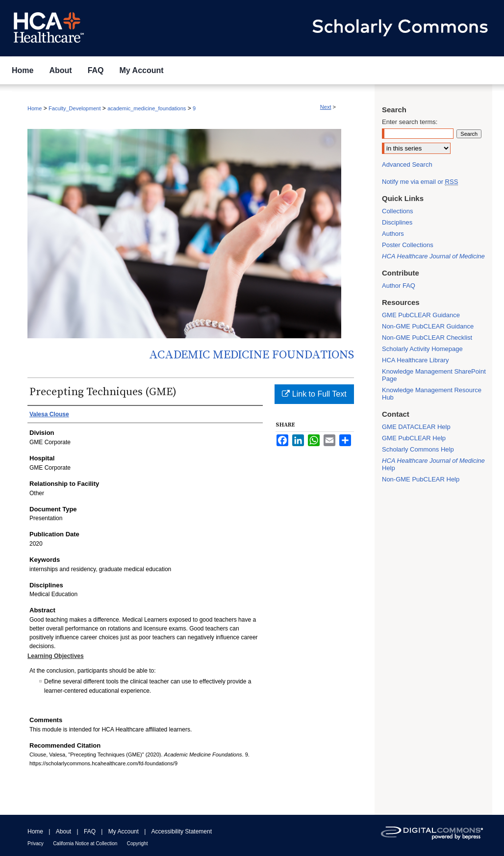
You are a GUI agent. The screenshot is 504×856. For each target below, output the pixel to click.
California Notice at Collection (85, 843)
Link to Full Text (314, 394)
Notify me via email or (420, 182)
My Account (124, 831)
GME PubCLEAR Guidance (421, 315)
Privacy (36, 843)
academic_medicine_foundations (147, 108)
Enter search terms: (410, 122)
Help (433, 464)
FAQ (90, 831)
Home (35, 108)
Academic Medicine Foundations (252, 355)
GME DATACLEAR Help (416, 427)
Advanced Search (407, 164)
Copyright (138, 843)
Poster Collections (408, 245)
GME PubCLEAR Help (414, 438)
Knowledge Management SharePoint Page (434, 375)
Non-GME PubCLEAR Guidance (428, 326)
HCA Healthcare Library (416, 360)
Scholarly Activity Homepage (422, 349)
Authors (393, 234)
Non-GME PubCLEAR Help (421, 479)
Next (326, 107)
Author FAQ (399, 286)
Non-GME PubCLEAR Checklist (427, 338)
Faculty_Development (75, 108)
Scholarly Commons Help (418, 449)
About (63, 831)
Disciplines (397, 222)
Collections (398, 211)
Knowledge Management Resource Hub (432, 394)
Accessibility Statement (182, 831)
